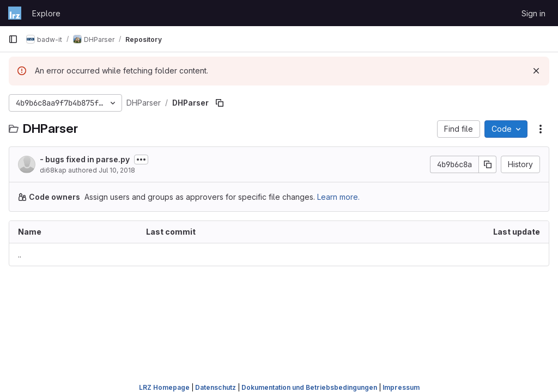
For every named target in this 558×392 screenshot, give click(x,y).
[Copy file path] (220, 103)
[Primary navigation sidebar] (13, 39)
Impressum (401, 387)
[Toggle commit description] (141, 160)
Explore (46, 13)
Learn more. (338, 197)
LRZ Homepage (164, 387)
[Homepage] (15, 13)
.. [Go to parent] (20, 255)
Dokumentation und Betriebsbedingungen (309, 387)
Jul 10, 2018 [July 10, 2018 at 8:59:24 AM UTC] (117, 170)
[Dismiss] (536, 71)
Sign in (533, 13)
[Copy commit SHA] (488, 164)
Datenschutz (216, 387)
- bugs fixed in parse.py (85, 159)
